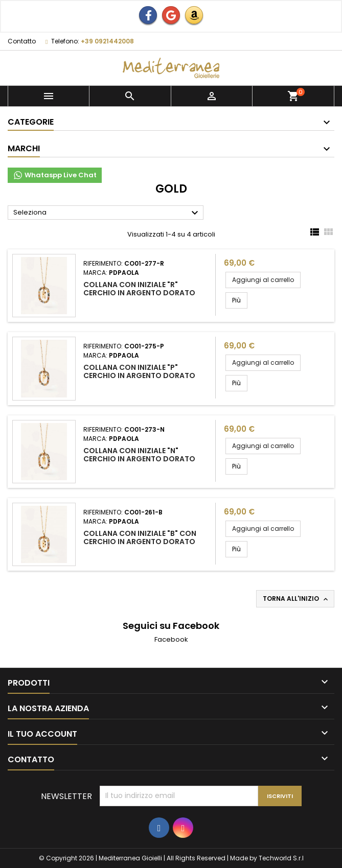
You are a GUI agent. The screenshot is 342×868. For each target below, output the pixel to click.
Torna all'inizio (296, 599)
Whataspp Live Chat (55, 175)
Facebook (171, 639)
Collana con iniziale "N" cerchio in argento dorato (139, 455)
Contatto (22, 41)
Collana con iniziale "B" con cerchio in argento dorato (140, 537)
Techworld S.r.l (281, 858)
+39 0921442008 (107, 41)
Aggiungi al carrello (263, 280)
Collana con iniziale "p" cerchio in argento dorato (139, 371)
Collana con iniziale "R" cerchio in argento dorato (139, 289)
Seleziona (107, 213)
